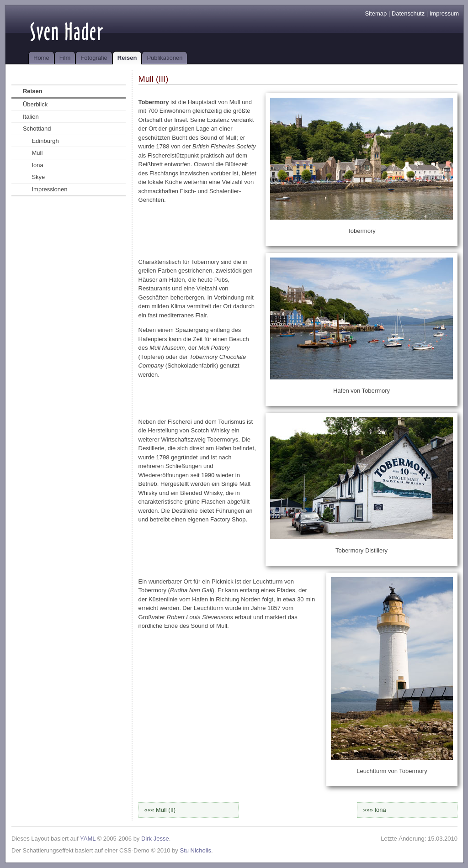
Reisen (127, 58)
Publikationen (165, 58)
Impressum (444, 13)
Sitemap (376, 13)
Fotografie (94, 58)
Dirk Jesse (155, 839)
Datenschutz (408, 13)
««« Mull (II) (160, 810)
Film (65, 58)
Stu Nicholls (195, 850)
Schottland (37, 129)
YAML (88, 839)
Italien (31, 117)
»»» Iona (375, 810)
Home (41, 58)
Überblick (35, 104)
